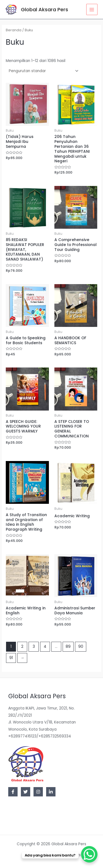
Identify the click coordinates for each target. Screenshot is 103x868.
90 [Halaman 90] (81, 647)
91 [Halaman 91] (11, 658)
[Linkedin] (51, 792)
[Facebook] (13, 792)
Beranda (14, 30)
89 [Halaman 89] (68, 647)
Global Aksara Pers (44, 9)
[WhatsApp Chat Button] (89, 854)
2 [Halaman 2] (22, 647)
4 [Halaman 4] (45, 647)
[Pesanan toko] (43, 71)
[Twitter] (26, 792)
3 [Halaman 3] (34, 647)
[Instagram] (38, 792)
